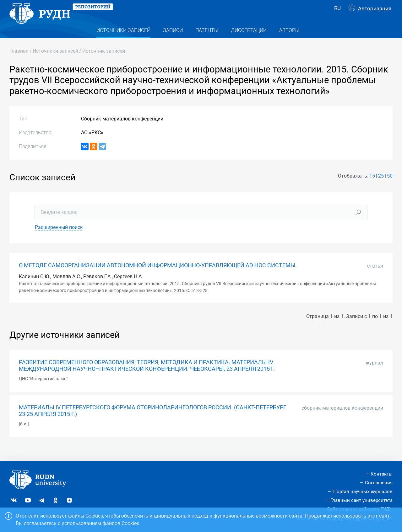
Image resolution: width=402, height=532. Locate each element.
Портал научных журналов (363, 492)
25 (381, 188)
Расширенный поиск (59, 239)
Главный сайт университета (361, 500)
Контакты (382, 474)
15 (372, 188)
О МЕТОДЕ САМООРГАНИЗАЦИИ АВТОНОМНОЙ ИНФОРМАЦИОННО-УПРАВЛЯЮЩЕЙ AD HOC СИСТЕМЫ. (158, 277)
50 (390, 188)
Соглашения (379, 483)
